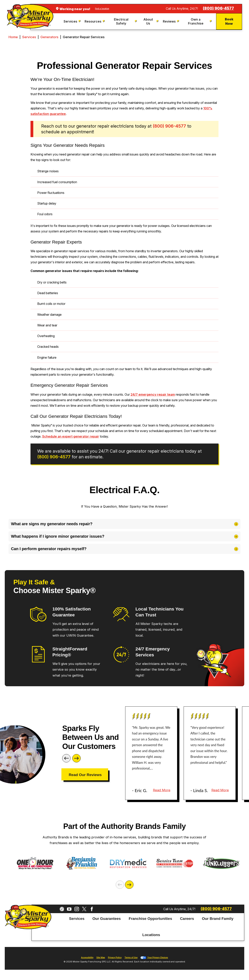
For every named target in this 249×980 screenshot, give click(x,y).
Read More (162, 790)
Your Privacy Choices (154, 958)
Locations (151, 935)
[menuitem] (72, 21)
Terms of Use (131, 958)
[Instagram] (77, 909)
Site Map (101, 958)
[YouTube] (69, 909)
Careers (187, 918)
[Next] (76, 758)
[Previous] (66, 758)
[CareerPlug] (62, 909)
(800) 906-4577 (218, 8)
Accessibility (87, 958)
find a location (102, 9)
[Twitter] (84, 909)
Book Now (229, 21)
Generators (49, 37)
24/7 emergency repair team (153, 394)
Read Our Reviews (85, 775)
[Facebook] (92, 909)
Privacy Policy (115, 958)
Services (29, 37)
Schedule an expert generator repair (71, 436)
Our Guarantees (106, 918)
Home (13, 37)
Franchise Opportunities (150, 918)
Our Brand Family (218, 918)
